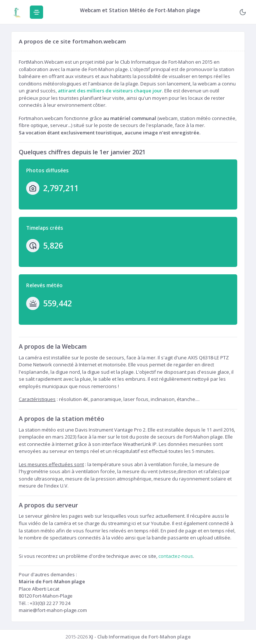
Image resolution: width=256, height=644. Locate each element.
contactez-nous (176, 556)
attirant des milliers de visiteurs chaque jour (110, 91)
